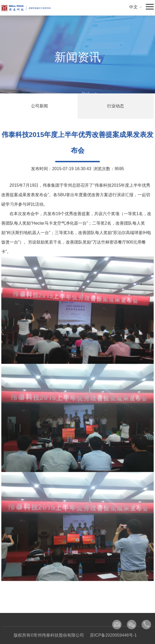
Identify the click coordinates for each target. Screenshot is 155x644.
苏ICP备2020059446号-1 (113, 635)
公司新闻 (39, 106)
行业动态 (116, 106)
